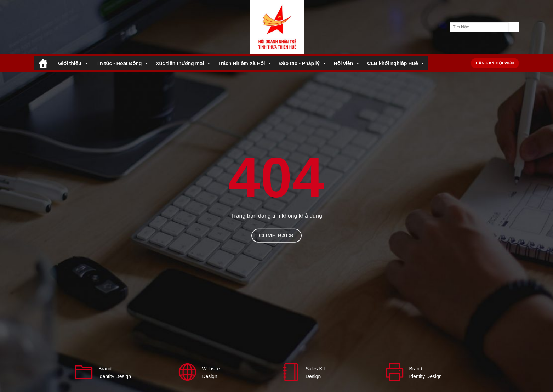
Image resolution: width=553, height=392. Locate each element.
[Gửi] (514, 27)
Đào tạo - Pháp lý (303, 63)
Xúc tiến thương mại (183, 63)
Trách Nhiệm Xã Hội (245, 63)
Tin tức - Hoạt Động (122, 63)
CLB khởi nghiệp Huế (396, 63)
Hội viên (347, 63)
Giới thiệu (73, 63)
